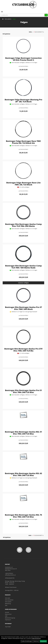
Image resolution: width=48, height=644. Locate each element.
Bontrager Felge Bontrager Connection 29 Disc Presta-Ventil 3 (23, 59)
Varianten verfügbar (23, 283)
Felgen (14, 19)
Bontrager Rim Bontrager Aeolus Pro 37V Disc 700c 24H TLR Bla (23, 350)
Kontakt (7, 612)
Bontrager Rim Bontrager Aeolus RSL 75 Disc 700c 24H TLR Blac (23, 516)
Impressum (8, 620)
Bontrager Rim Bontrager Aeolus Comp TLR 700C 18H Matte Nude (23, 267)
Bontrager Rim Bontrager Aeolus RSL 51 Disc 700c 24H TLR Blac (23, 433)
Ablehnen (36, 641)
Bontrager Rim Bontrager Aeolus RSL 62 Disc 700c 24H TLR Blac (23, 474)
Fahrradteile (8, 19)
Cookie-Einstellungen (27, 641)
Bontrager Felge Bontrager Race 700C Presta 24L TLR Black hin (23, 142)
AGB (6, 616)
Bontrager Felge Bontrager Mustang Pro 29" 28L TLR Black (23, 101)
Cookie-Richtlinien (36, 638)
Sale (6, 605)
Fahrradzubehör (9, 600)
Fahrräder (8, 598)
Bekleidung (8, 604)
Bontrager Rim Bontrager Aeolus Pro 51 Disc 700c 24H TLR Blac (23, 391)
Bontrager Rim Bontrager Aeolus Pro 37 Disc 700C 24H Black (23, 308)
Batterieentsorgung (10, 618)
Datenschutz (8, 614)
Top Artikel (8, 627)
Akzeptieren (43, 641)
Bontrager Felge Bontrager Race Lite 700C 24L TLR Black (23, 184)
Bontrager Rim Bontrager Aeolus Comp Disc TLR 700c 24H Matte (23, 225)
